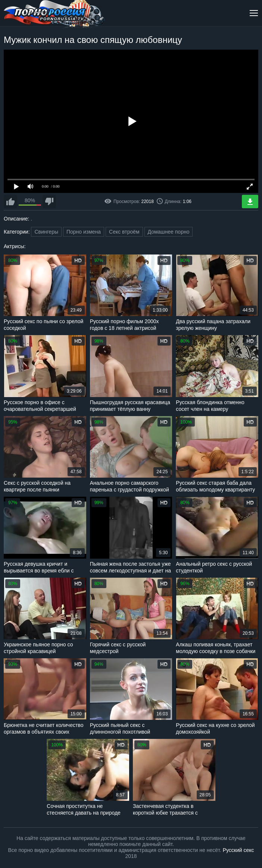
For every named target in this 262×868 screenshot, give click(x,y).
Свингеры (46, 232)
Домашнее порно (169, 232)
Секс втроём (124, 232)
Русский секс (238, 850)
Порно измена (84, 232)
